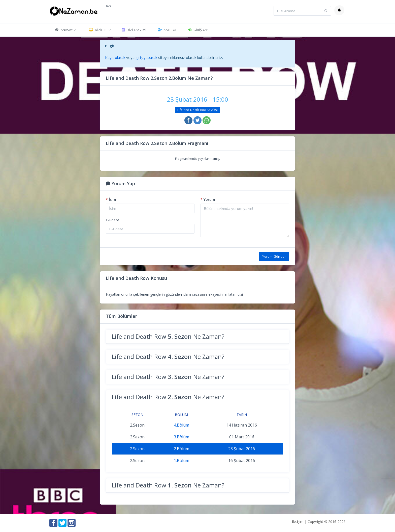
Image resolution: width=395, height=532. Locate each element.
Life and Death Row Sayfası (197, 110)
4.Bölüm (182, 425)
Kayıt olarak (115, 57)
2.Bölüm (182, 449)
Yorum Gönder (274, 256)
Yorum (208, 199)
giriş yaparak (146, 57)
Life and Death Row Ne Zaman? (168, 336)
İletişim (298, 522)
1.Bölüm (182, 461)
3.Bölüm (182, 437)
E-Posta (113, 220)
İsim (111, 199)
